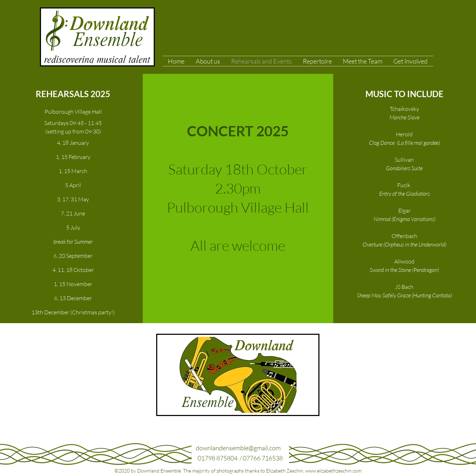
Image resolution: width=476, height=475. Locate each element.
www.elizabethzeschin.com (333, 471)
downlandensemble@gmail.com (238, 448)
